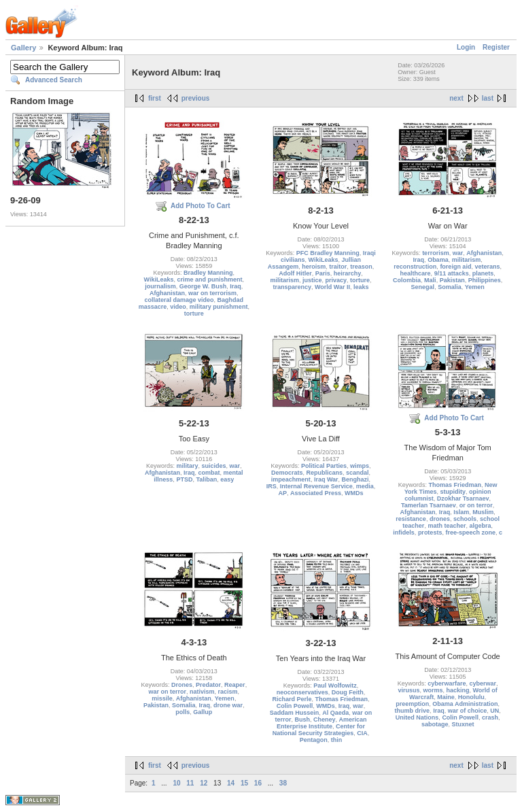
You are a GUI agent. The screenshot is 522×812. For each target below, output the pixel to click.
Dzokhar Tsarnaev (463, 498)
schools (465, 519)
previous (196, 98)
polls (182, 712)
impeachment (291, 479)
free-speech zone (470, 532)
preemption (412, 704)
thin (337, 740)
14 (231, 783)
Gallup (203, 712)
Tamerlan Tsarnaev (429, 505)
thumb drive (413, 711)
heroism (314, 267)
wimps (360, 466)
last (488, 98)
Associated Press (316, 493)
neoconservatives (302, 692)
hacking (458, 690)
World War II (332, 287)
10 (176, 783)
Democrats (287, 473)
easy (227, 479)
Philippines (485, 280)
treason (361, 267)
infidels (404, 532)
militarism (284, 280)
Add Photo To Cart (201, 206)
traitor (338, 267)
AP (282, 493)
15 (244, 783)
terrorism (436, 253)
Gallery (23, 48)
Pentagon (314, 740)
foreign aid (455, 267)
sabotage (435, 724)
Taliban (206, 479)
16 (258, 783)
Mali (430, 280)
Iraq (236, 286)
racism (228, 692)
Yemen (475, 287)
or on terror (476, 505)
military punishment (219, 307)
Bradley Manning (208, 273)
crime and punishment (210, 280)
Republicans (324, 473)
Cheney (325, 720)
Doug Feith (348, 692)
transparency (292, 287)
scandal (358, 473)
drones (440, 519)
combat (209, 473)
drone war (228, 705)
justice (312, 280)
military (188, 466)
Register (496, 47)
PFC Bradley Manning (328, 253)
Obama (438, 260)
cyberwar (483, 683)
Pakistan (452, 280)
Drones (182, 685)
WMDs (354, 493)
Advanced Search (54, 80)
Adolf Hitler (295, 273)
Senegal (423, 287)
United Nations (417, 717)
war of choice (468, 711)
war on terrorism (212, 293)
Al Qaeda (335, 713)
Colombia (407, 280)
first (155, 98)
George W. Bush (203, 286)
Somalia (450, 287)
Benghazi (355, 479)
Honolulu (471, 697)
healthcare (416, 273)
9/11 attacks (452, 273)
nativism (202, 692)
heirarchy (348, 273)
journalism (160, 286)
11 (190, 783)
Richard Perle (292, 699)
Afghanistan (167, 293)
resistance (411, 519)
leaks (361, 287)
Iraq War (326, 479)
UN (494, 711)
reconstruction (415, 267)
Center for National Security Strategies (319, 730)
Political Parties (324, 466)
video (178, 307)
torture (194, 314)
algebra (480, 526)
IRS (272, 486)
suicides (214, 466)
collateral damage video (179, 300)
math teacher (447, 526)
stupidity (453, 492)
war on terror (168, 692)
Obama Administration (465, 704)
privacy (336, 280)
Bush (302, 720)
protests (430, 532)
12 (204, 783)
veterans (487, 267)
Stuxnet (463, 724)
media (365, 486)
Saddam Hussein (295, 713)
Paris (323, 273)
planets (483, 273)
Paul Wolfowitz (335, 686)
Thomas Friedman (455, 485)
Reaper (235, 685)
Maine (446, 697)
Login (466, 47)
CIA (362, 733)
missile (162, 698)
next (456, 98)
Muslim (483, 512)
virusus (408, 690)
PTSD (184, 479)
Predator (208, 685)
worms (433, 690)
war (458, 253)
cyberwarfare (447, 683)
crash (490, 717)
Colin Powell (295, 706)
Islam (461, 512)
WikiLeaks (159, 280)
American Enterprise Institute (322, 723)
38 (283, 783)
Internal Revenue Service (316, 486)
